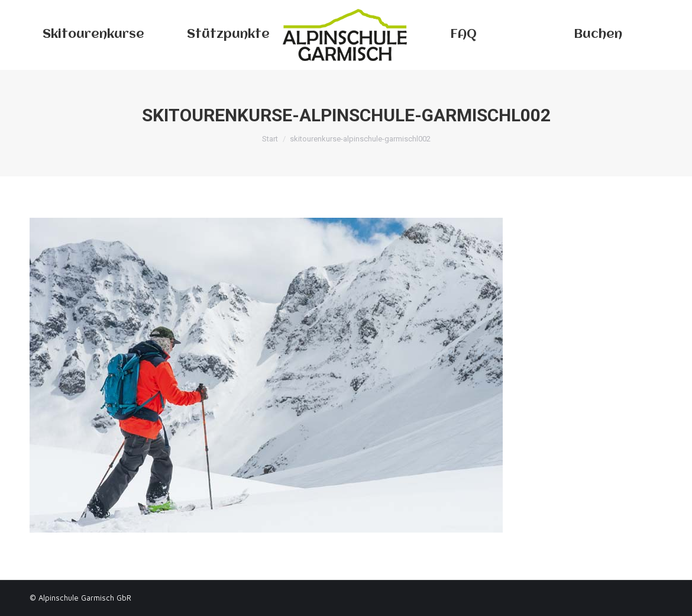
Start (270, 139)
